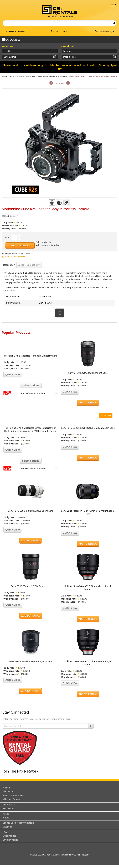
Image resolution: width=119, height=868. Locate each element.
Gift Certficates (12, 799)
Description (9, 265)
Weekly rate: (10, 228)
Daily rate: (8, 222)
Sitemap (7, 827)
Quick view (13, 374)
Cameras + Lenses (17, 76)
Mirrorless (30, 76)
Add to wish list (44, 242)
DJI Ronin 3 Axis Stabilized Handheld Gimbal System (31, 356)
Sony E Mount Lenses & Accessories (52, 76)
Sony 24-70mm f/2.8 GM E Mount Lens (88, 373)
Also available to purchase (33, 393)
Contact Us (9, 804)
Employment (10, 840)
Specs (21, 265)
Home (5, 76)
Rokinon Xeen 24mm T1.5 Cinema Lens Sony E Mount (88, 588)
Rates (6, 814)
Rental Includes (13, 256)
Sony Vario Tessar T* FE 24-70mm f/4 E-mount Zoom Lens (88, 512)
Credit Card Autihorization (18, 823)
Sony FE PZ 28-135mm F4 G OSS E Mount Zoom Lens (88, 428)
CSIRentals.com (81, 855)
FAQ (5, 832)
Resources (9, 808)
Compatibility (34, 265)
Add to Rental (20, 245)
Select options (31, 385)
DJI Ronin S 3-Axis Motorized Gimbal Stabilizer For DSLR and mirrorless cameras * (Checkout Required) (31, 429)
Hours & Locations (14, 795)
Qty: (7, 237)
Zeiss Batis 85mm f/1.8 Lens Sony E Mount (31, 661)
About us (8, 791)
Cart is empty (106, 31)
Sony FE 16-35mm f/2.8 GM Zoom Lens (31, 586)
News (6, 818)
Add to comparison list (48, 245)
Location (8, 51)
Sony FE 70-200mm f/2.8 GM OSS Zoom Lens (31, 511)
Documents (9, 836)
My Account (59, 31)
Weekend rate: (11, 225)
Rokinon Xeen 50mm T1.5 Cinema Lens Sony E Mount (88, 663)
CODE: (4, 216)
